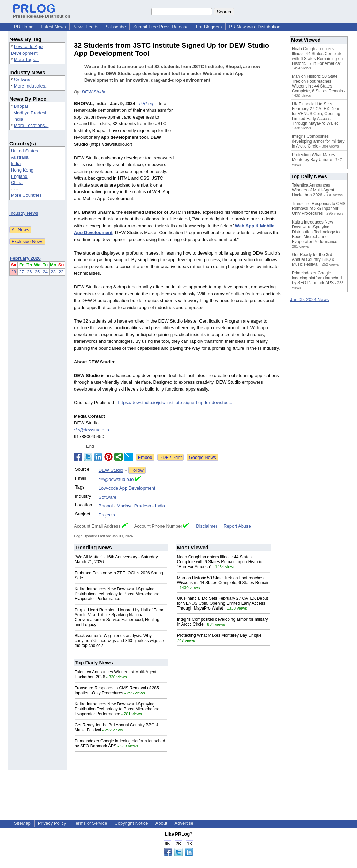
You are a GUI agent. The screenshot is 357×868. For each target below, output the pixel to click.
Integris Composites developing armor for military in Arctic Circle (318, 141)
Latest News (53, 27)
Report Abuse (237, 526)
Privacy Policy (52, 823)
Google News (203, 457)
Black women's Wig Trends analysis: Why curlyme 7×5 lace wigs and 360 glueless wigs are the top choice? (120, 641)
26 (29, 272)
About (161, 823)
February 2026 (25, 258)
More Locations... (31, 125)
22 (61, 272)
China (17, 183)
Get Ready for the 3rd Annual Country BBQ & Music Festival (313, 259)
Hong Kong (22, 170)
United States (24, 151)
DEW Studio (94, 92)
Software (23, 80)
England (19, 176)
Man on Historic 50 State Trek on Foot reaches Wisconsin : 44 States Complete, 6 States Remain (223, 580)
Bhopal (21, 106)
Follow (137, 470)
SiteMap (22, 823)
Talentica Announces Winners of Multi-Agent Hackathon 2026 (313, 190)
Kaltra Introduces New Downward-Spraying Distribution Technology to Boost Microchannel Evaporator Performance (117, 594)
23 (53, 272)
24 (45, 272)
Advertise (184, 823)
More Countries (26, 195)
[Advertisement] (231, 151)
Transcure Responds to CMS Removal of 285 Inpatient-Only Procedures (117, 690)
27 (21, 272)
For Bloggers (209, 27)
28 (14, 272)
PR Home (24, 27)
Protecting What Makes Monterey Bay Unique (219, 635)
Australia (20, 157)
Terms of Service (90, 823)
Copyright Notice (131, 823)
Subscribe (116, 27)
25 (37, 272)
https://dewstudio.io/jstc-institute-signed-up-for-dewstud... (175, 403)
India (18, 119)
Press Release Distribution (42, 14)
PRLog (146, 103)
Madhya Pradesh (30, 113)
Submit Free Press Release (161, 27)
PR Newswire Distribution (255, 27)
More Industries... (31, 86)
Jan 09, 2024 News (309, 299)
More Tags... (26, 59)
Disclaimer (207, 526)
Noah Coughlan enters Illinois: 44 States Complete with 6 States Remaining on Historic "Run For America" (220, 562)
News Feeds (86, 27)
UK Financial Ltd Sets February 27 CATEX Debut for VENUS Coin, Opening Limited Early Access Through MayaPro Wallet (223, 603)
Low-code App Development (127, 488)
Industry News (24, 213)
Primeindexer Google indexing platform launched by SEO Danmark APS (317, 278)
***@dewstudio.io (92, 430)
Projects (107, 515)
